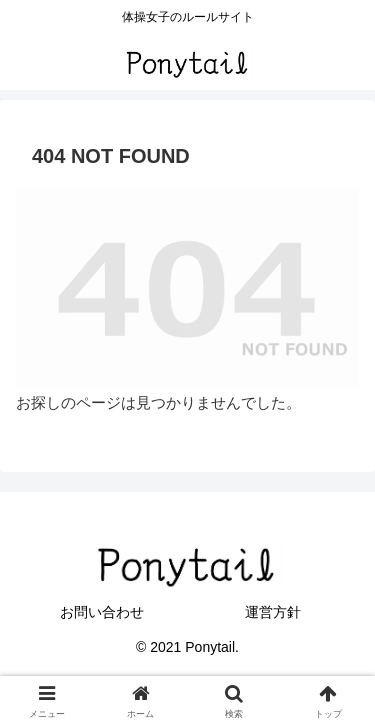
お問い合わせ (102, 612)
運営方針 (273, 612)
